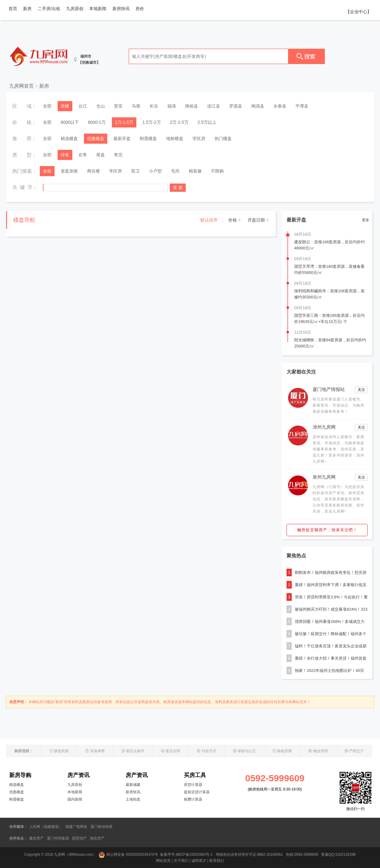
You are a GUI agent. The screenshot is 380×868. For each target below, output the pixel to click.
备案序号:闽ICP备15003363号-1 (187, 855)
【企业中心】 (359, 12)
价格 (233, 220)
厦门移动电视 (101, 827)
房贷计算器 (193, 785)
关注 (361, 390)
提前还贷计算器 (197, 792)
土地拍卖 (133, 799)
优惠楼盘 (96, 138)
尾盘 (101, 155)
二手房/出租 (49, 9)
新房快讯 (121, 9)
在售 (83, 155)
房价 (140, 9)
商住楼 (93, 171)
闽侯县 (192, 106)
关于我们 (181, 861)
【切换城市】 (89, 63)
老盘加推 (69, 171)
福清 (172, 106)
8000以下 (70, 122)
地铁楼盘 (175, 138)
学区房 (199, 138)
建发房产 (36, 838)
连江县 (214, 106)
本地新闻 (98, 9)
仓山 (101, 106)
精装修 (195, 171)
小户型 (155, 171)
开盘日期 (256, 220)
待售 (65, 155)
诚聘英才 (199, 861)
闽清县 (258, 106)
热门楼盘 (223, 138)
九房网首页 (21, 86)
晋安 (118, 106)
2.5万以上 (207, 122)
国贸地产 (79, 838)
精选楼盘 (69, 138)
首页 (13, 9)
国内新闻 (75, 799)
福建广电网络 (76, 827)
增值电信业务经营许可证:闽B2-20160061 (249, 855)
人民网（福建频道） (46, 827)
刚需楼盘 (148, 138)
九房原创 (75, 9)
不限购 (217, 171)
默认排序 (209, 220)
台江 (83, 106)
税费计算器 (193, 799)
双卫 (135, 171)
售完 (118, 155)
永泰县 (280, 106)
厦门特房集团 (58, 838)
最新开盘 (122, 138)
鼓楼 (65, 106)
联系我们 (217, 861)
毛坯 (175, 171)
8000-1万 (97, 122)
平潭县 (302, 106)
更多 (366, 220)
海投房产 (97, 838)
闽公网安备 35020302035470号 (128, 855)
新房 (27, 9)
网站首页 (163, 861)
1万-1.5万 (124, 122)
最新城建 (133, 785)
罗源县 (236, 106)
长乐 (154, 106)
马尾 (136, 106)
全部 (47, 106)
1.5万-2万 (152, 122)
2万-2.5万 (179, 122)
